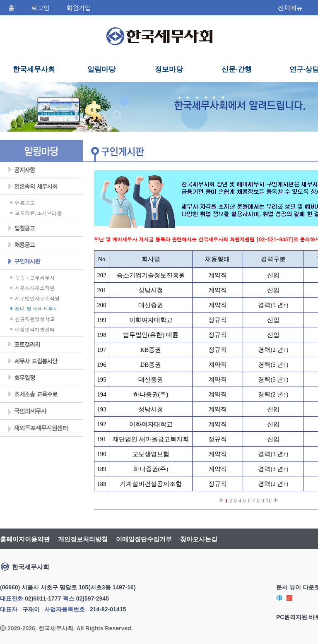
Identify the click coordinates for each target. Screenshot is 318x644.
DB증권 (151, 365)
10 (269, 500)
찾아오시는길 (199, 539)
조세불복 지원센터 (41, 394)
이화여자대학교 (151, 320)
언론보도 (25, 203)
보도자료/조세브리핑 (38, 213)
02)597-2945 (93, 598)
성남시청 (151, 290)
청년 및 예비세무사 (36, 309)
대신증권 (151, 305)
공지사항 (41, 170)
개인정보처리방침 (83, 539)
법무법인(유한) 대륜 (151, 335)
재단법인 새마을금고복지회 (151, 439)
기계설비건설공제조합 (151, 484)
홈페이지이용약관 (25, 539)
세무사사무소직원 (35, 288)
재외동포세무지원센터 (37, 429)
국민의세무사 (27, 412)
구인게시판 (41, 262)
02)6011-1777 (43, 598)
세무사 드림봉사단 (41, 361)
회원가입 (79, 8)
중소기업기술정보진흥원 (151, 275)
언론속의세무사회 (41, 187)
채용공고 (41, 245)
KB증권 (151, 350)
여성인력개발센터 (35, 329)
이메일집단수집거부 (144, 539)
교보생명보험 (151, 454)
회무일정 (41, 378)
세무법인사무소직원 (37, 298)
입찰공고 (41, 228)
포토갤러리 (41, 345)
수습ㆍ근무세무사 (35, 278)
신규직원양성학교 (35, 319)
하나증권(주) (151, 394)
